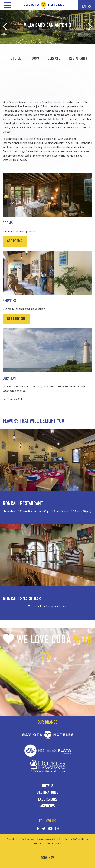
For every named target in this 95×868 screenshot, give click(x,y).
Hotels (48, 786)
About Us (12, 839)
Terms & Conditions (76, 839)
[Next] (89, 27)
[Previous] (6, 27)
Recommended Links (49, 839)
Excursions (47, 799)
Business (39, 843)
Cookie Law (27, 839)
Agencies (47, 806)
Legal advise (54, 843)
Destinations (47, 792)
